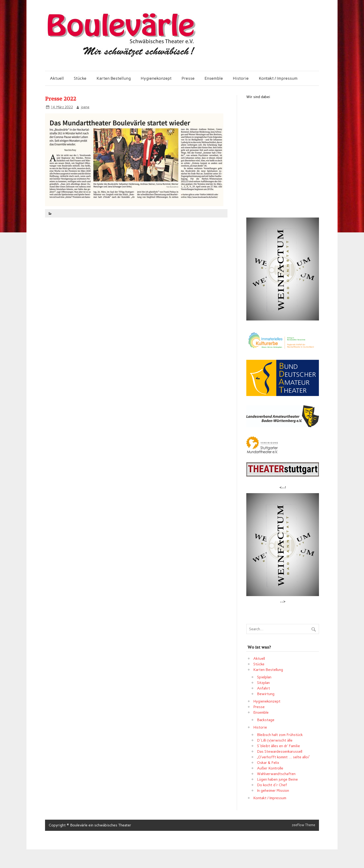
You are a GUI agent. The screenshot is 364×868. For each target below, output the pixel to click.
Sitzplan (263, 683)
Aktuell (57, 78)
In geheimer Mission (273, 790)
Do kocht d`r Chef (272, 785)
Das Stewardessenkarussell (280, 751)
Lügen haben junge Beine (277, 779)
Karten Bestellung (114, 78)
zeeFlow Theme (304, 825)
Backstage (266, 720)
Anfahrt (263, 688)
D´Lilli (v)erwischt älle (275, 740)
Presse (188, 78)
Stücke (80, 78)
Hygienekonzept (156, 78)
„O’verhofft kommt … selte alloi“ (283, 757)
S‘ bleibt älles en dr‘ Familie (278, 746)
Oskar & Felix (268, 763)
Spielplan (264, 677)
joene (85, 107)
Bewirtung (266, 694)
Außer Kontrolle (270, 768)
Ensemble (214, 78)
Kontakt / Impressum (278, 78)
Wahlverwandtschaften (276, 774)
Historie (241, 78)
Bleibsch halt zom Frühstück (280, 735)
